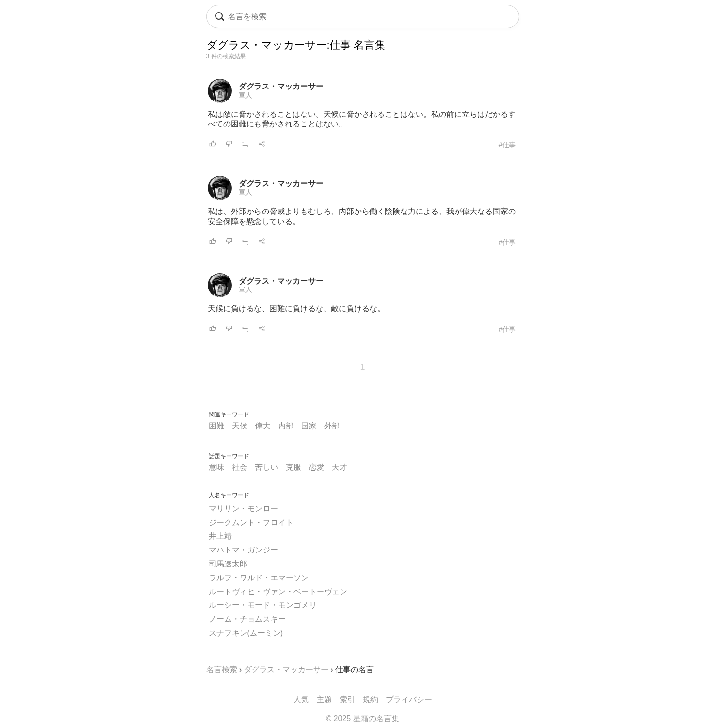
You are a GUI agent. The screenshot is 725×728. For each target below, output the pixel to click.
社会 (240, 467)
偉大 (263, 426)
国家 (309, 426)
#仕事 (508, 145)
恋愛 (317, 467)
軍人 (245, 95)
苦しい (267, 467)
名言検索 (222, 670)
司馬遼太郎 (228, 564)
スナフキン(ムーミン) (246, 633)
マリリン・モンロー (243, 508)
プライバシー (409, 699)
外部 (332, 426)
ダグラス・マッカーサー (281, 86)
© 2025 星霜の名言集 (362, 719)
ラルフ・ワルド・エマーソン (259, 578)
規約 (370, 699)
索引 (347, 699)
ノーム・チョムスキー (247, 619)
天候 (240, 426)
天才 (340, 467)
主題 (324, 699)
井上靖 (220, 536)
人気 (301, 699)
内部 (286, 426)
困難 (216, 426)
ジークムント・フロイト (251, 522)
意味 (216, 467)
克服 (293, 467)
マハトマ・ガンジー (243, 550)
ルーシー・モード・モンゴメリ (263, 605)
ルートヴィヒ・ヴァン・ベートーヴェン (278, 592)
